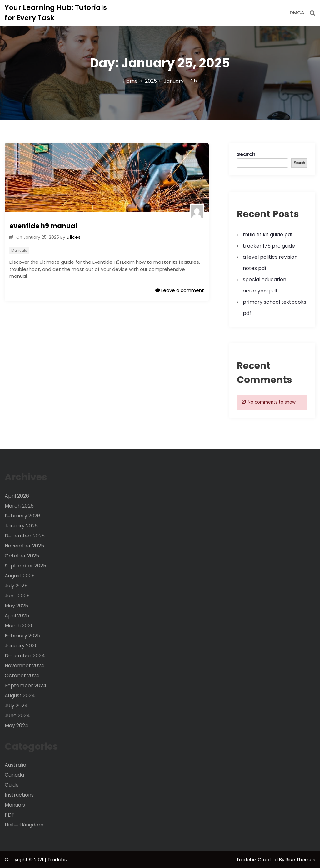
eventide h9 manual (43, 226)
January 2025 (21, 646)
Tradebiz (247, 859)
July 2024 (16, 706)
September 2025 (25, 566)
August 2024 (20, 696)
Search (246, 154)
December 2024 (25, 656)
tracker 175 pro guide (269, 246)
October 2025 (22, 556)
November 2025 (24, 546)
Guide (12, 785)
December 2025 (25, 536)
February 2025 (22, 636)
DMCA (297, 13)
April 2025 (17, 616)
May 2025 (16, 606)
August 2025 (20, 576)
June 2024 (17, 716)
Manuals (19, 250)
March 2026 (19, 506)
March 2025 (19, 626)
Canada (14, 775)
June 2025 (17, 596)
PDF (10, 815)
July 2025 (16, 586)
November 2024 (25, 666)
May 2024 (17, 726)
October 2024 (22, 676)
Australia (15, 765)
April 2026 (17, 496)
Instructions (19, 795)
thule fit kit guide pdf (268, 235)
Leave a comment (180, 290)
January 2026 (21, 526)
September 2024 (26, 686)
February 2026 (22, 516)
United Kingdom (24, 825)
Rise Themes (300, 859)
